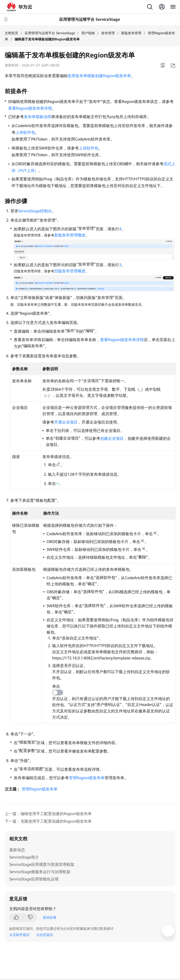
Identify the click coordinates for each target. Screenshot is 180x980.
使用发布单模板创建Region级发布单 (99, 76)
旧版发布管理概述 (70, 271)
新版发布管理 (131, 33)
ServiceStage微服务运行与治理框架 (40, 872)
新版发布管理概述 (70, 235)
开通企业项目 (66, 422)
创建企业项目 (112, 438)
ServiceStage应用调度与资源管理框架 (42, 864)
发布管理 (108, 33)
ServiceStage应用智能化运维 (34, 879)
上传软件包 (25, 132)
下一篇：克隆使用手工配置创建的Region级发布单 (48, 821)
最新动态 (17, 850)
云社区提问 (45, 935)
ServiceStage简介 (24, 857)
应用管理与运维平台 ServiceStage (50, 33)
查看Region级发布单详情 (30, 108)
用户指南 (88, 33)
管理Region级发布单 (87, 778)
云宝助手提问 (19, 935)
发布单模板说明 (38, 117)
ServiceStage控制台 (35, 211)
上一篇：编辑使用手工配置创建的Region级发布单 (48, 814)
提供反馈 (50, 917)
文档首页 (11, 33)
